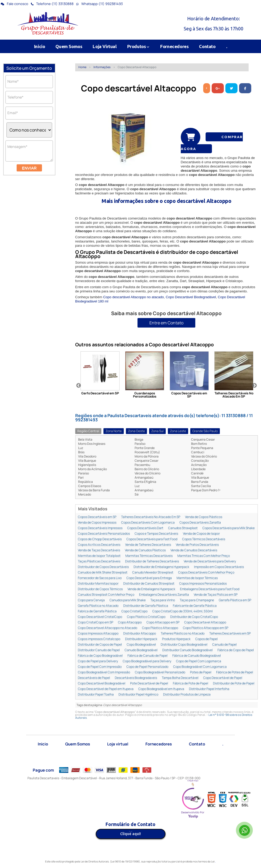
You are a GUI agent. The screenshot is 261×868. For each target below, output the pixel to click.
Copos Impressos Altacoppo (98, 634)
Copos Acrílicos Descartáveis (99, 545)
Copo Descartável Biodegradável (191, 297)
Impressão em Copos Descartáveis (219, 567)
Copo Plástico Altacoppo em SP (206, 628)
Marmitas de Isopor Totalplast (99, 556)
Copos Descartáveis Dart (145, 528)
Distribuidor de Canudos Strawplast (149, 584)
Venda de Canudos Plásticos (145, 550)
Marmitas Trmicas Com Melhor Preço (204, 556)
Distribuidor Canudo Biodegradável (188, 650)
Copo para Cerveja (91, 600)
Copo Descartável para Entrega (149, 578)
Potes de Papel (201, 672)
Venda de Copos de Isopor (201, 534)
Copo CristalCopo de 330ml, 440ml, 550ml (182, 611)
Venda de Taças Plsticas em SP (216, 595)
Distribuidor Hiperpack (141, 639)
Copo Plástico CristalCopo (146, 617)
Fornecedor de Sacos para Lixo (100, 578)
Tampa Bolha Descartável (180, 678)
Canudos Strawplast (183, 528)
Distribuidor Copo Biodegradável (184, 645)
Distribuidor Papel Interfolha (209, 689)
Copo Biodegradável (141, 645)
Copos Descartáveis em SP (97, 517)
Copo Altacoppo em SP (163, 622)
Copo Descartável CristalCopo (100, 617)
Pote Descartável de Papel (149, 683)
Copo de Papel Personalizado (147, 667)
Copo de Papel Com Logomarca (199, 661)
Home (82, 67)
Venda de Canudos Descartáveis (194, 550)
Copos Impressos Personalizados (203, 584)
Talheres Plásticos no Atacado (183, 634)
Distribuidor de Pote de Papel (234, 683)
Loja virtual (118, 744)
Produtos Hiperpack (176, 639)
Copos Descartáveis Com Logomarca (148, 523)
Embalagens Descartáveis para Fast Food (210, 589)
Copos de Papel (207, 639)
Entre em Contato (166, 323)
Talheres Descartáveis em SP (230, 634)
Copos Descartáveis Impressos (100, 528)
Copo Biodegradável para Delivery (147, 661)
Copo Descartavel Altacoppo (205, 622)
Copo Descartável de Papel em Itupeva (106, 689)
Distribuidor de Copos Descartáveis (103, 567)
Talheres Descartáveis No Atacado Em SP (151, 517)
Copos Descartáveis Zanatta (200, 523)
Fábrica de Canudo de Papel (148, 656)
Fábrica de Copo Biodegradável (100, 656)
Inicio (40, 46)
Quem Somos (69, 46)
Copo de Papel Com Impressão (100, 667)
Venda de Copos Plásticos (204, 517)
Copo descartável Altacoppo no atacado (134, 297)
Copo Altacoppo (130, 622)
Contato (207, 46)
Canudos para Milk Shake (128, 600)
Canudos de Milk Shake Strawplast (103, 573)
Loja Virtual (105, 46)
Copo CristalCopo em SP (96, 622)
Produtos (138, 46)
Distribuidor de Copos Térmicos (100, 589)
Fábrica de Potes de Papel (235, 672)
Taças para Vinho (163, 600)
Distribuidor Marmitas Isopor (98, 584)
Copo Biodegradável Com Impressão (104, 672)
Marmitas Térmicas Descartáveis (149, 556)
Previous (79, 386)
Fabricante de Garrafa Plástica (195, 606)
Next (254, 386)
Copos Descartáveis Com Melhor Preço (206, 573)
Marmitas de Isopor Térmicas (197, 578)
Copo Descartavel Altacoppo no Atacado (108, 628)
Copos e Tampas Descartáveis (156, 534)
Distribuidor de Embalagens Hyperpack (161, 567)
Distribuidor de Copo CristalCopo (194, 617)
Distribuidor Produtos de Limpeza (187, 695)
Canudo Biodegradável (141, 650)
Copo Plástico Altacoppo (160, 628)
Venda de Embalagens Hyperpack (151, 589)
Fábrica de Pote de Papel (191, 683)
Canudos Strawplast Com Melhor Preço (106, 595)
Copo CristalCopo (134, 611)
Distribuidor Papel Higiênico (138, 695)
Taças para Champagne (197, 600)
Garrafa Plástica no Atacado (98, 606)
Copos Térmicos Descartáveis (204, 539)
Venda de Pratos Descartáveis (197, 545)
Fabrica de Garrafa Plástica (97, 611)
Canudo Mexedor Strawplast (153, 573)
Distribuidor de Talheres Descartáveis (152, 561)
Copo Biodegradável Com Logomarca (200, 667)
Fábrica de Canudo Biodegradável (197, 656)
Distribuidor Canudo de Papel (99, 650)
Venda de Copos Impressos (97, 523)
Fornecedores (174, 46)
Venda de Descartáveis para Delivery (210, 561)
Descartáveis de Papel (94, 678)
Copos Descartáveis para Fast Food (152, 539)
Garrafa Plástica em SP (235, 600)
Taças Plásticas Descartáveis (99, 561)
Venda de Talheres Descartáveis (148, 545)
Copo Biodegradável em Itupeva (161, 689)
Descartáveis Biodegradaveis (136, 678)
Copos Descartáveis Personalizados (104, 534)
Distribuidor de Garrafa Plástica (146, 606)
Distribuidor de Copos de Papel (100, 645)
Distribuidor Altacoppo (140, 634)
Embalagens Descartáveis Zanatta (164, 595)
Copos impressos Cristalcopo (99, 639)
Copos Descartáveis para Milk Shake (229, 528)
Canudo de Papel (224, 645)
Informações (102, 67)
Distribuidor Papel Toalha (96, 695)
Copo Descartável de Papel (223, 678)
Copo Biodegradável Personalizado (160, 672)
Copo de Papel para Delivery (98, 661)
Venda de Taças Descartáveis (99, 550)
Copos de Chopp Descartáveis (100, 539)
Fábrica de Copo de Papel (236, 650)
